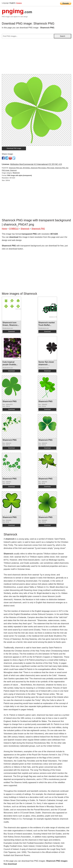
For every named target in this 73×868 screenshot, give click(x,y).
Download (11, 331)
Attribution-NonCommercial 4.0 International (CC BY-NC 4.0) (36, 164)
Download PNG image (14, 148)
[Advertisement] (36, 57)
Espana (19, 3)
